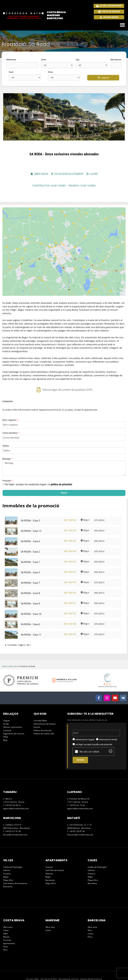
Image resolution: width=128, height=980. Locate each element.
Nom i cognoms (10, 405)
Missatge (7, 444)
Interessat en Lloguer (85, 725)
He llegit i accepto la (94, 730)
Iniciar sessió (110, 17)
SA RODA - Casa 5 (30, 558)
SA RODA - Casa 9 (30, 589)
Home (5, 652)
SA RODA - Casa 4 (30, 526)
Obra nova (13, 652)
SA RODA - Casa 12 (31, 516)
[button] (122, 25)
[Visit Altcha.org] (111, 737)
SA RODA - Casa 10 (31, 599)
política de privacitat (61, 470)
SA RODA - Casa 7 (30, 568)
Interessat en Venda (108, 725)
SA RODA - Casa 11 (31, 620)
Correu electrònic (10, 418)
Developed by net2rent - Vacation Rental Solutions (80, 964)
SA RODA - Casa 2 (30, 537)
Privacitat (7, 466)
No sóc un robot (89, 737)
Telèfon (6, 431)
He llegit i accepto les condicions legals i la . (39, 470)
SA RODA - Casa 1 (30, 547)
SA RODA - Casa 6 (30, 609)
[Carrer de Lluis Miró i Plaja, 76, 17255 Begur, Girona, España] (64, 244)
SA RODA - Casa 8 (30, 578)
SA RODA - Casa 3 (30, 506)
